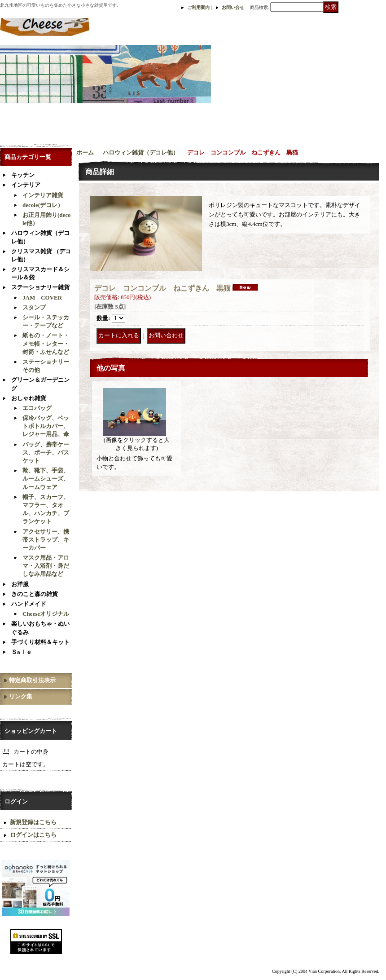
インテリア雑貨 (43, 195)
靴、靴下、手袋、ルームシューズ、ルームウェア (46, 479)
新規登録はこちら (33, 822)
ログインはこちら (33, 835)
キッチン (23, 175)
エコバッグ (37, 408)
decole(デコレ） (43, 205)
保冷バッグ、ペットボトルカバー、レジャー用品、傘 (46, 426)
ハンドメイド (29, 604)
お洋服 (20, 584)
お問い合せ (233, 7)
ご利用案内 (198, 7)
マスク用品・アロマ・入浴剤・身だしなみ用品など (46, 566)
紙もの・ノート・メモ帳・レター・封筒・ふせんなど (46, 343)
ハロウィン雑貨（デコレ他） (141, 152)
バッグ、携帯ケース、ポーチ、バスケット (46, 452)
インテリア (26, 185)
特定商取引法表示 (32, 680)
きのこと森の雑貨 (35, 594)
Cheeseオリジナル (46, 614)
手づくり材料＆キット (40, 642)
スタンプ (34, 307)
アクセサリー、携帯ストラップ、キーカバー (46, 540)
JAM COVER (42, 298)
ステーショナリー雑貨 (40, 287)
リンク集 (21, 696)
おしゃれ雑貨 (29, 398)
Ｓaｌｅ (22, 652)
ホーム (85, 152)
